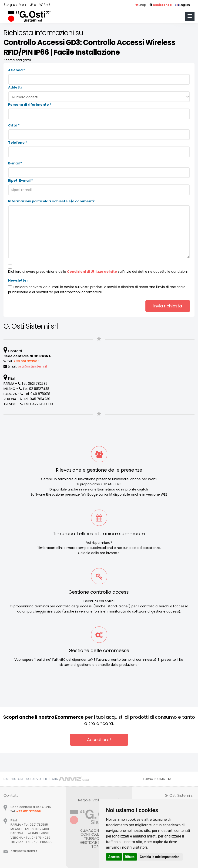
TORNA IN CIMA (157, 779)
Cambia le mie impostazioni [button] (160, 857)
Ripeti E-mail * (20, 180)
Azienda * (17, 70)
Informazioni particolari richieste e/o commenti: (51, 201)
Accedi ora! (99, 740)
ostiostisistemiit (33, 366)
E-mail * (15, 163)
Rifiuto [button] (130, 857)
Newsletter (18, 280)
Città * (14, 125)
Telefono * (18, 143)
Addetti (15, 87)
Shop (141, 5)
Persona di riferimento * (30, 105)
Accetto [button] (114, 857)
